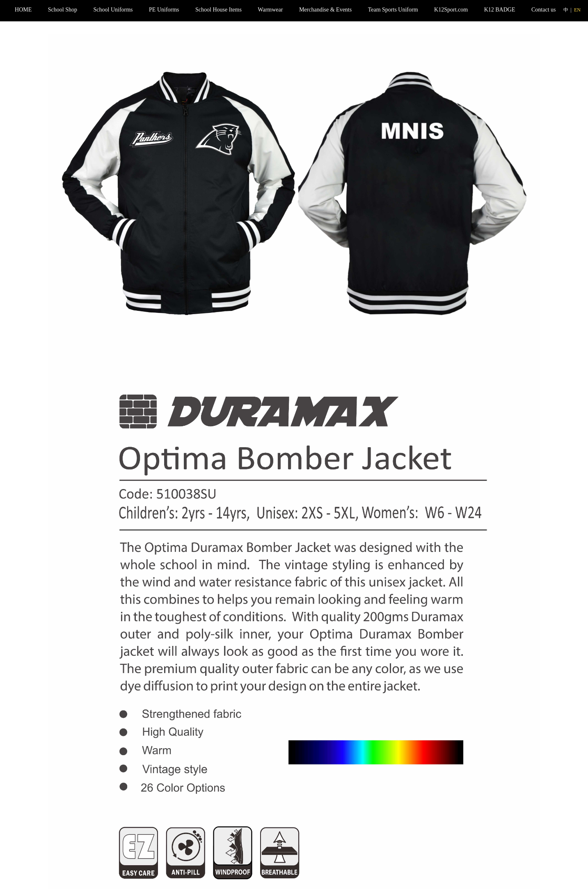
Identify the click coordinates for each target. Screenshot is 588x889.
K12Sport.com (451, 10)
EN (577, 10)
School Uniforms (113, 10)
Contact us (544, 10)
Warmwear (270, 10)
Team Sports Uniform (393, 10)
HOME (23, 10)
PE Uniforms (164, 10)
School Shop (63, 10)
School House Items (218, 10)
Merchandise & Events (325, 10)
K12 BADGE (500, 10)
